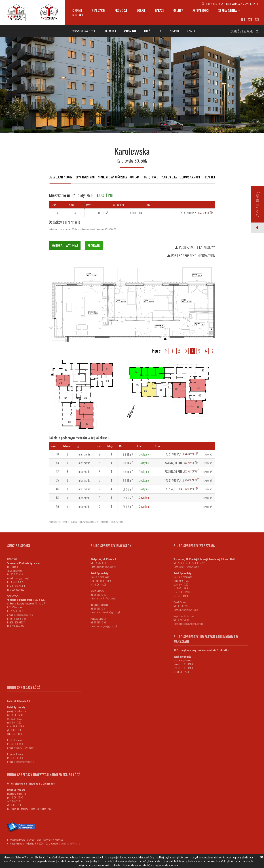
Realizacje (99, 10)
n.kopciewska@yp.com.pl (108, 612)
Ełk (159, 31)
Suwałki (191, 31)
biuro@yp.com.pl (21, 578)
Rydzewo (174, 31)
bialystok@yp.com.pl (106, 567)
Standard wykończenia (112, 177)
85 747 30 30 (224, 4)
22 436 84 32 (198, 563)
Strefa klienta (227, 10)
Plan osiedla (169, 177)
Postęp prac (150, 177)
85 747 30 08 (100, 622)
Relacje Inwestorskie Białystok (21, 840)
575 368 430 (17, 744)
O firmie (77, 10)
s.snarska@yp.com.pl (107, 598)
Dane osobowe (52, 843)
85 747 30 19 (100, 608)
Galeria (135, 177)
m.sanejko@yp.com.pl (107, 626)
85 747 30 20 (100, 594)
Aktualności (201, 10)
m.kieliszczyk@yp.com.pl (192, 624)
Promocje (121, 10)
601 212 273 (182, 606)
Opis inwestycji (85, 177)
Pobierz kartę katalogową (195, 247)
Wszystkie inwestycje (84, 31)
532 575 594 (183, 620)
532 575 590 (17, 758)
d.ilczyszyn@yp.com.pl (24, 762)
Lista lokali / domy (61, 177)
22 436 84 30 (252, 4)
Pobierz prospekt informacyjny (191, 256)
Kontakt (78, 15)
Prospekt (209, 177)
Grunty (178, 10)
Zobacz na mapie (190, 177)
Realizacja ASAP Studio (70, 843)
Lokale (141, 10)
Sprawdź (208, 454)
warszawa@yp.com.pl (24, 615)
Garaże (159, 10)
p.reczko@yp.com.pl (189, 610)
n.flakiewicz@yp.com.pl (25, 748)
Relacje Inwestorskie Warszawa (49, 840)
